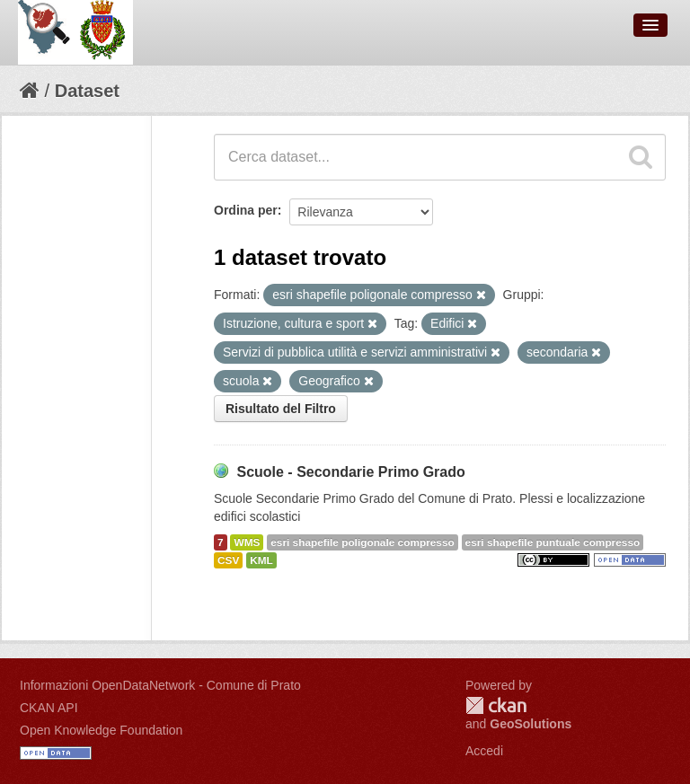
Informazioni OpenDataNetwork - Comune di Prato (160, 685)
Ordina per (246, 210)
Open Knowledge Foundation (101, 730)
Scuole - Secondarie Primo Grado (350, 472)
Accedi (484, 751)
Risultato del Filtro (281, 409)
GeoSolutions (531, 724)
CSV (228, 560)
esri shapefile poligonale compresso (362, 542)
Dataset (87, 91)
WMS (247, 542)
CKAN (496, 705)
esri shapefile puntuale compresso (553, 542)
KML (261, 560)
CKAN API (49, 708)
